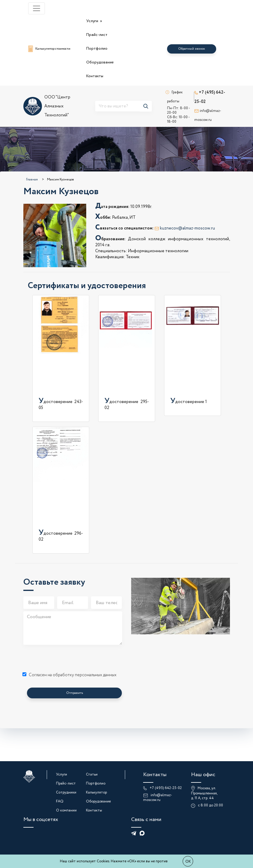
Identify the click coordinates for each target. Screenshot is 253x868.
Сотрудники (66, 792)
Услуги (93, 21)
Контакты (95, 76)
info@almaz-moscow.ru (158, 798)
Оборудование (100, 62)
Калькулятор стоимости (49, 49)
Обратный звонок (192, 49)
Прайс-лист (97, 35)
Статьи (92, 774)
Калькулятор (96, 792)
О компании (66, 810)
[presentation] (69, 659)
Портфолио (97, 49)
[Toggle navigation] (37, 8)
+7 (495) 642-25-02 (166, 788)
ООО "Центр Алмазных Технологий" (47, 106)
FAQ (60, 801)
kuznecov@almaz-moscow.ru (185, 228)
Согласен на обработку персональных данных (69, 675)
